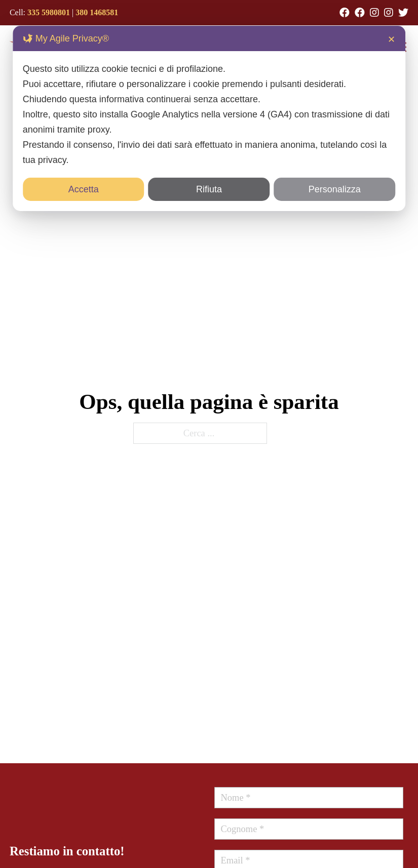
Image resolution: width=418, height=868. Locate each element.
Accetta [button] (84, 189)
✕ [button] (391, 39)
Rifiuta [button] (209, 189)
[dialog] (209, 118)
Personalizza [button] (335, 189)
